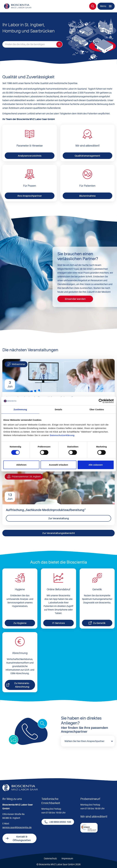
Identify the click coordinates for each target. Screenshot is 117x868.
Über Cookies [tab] (97, 409)
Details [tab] (59, 409)
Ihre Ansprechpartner (30, 196)
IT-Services (58, 623)
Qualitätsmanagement (87, 156)
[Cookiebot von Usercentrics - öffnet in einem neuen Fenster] (101, 401)
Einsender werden (75, 299)
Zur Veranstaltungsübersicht (59, 533)
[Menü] (106, 6)
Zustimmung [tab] (20, 409)
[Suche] (93, 6)
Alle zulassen (96, 465)
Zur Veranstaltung (59, 518)
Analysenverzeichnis (30, 156)
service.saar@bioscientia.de (17, 827)
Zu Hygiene (20, 623)
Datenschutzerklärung (62, 435)
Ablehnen (21, 465)
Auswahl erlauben (59, 465)
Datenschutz (50, 859)
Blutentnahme (87, 196)
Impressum (67, 859)
